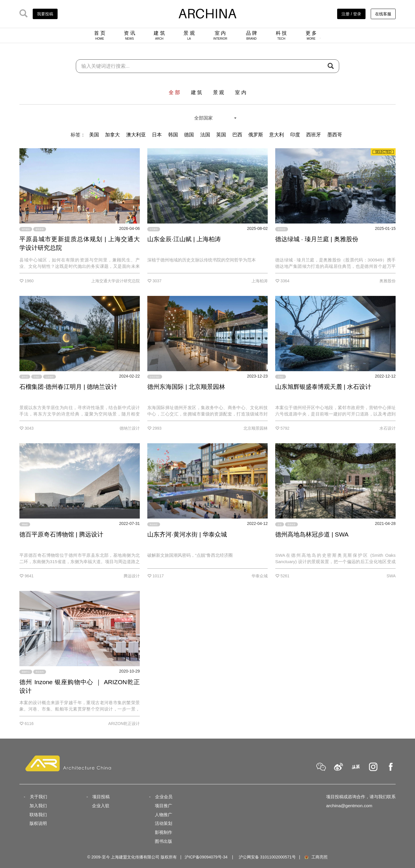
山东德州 (49, 377)
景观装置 (291, 524)
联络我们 (38, 815)
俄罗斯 (256, 135)
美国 (94, 135)
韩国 (173, 135)
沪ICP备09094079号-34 (206, 857)
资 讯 (130, 35)
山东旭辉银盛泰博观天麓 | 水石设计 (323, 387)
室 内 (220, 35)
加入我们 (38, 806)
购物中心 (26, 672)
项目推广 (164, 806)
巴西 (237, 135)
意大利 (277, 135)
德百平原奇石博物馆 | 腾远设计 (61, 534)
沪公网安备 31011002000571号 (267, 857)
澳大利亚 (136, 135)
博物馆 (25, 524)
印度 (295, 135)
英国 (221, 135)
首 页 (100, 35)
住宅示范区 (155, 377)
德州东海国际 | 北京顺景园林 (186, 387)
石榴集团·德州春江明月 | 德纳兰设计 (68, 387)
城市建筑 (26, 229)
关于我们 (38, 797)
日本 (157, 135)
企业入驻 (101, 806)
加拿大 (112, 135)
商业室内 (40, 672)
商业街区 (154, 524)
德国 (189, 135)
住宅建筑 (154, 229)
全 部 (174, 93)
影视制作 (164, 832)
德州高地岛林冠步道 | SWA (312, 534)
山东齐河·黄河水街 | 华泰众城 (187, 534)
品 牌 (252, 35)
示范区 (37, 377)
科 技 (281, 35)
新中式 (25, 377)
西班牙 (314, 135)
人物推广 (164, 815)
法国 (205, 135)
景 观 (189, 35)
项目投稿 (101, 797)
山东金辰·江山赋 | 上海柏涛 (184, 239)
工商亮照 (316, 857)
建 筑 (159, 35)
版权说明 (38, 823)
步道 (280, 524)
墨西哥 (335, 135)
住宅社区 (282, 229)
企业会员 (164, 797)
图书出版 (164, 841)
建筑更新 (40, 229)
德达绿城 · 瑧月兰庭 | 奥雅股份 (317, 239)
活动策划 (164, 823)
